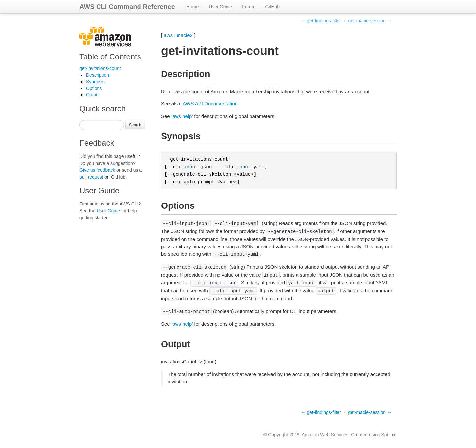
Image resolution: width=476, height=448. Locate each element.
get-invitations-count (100, 68)
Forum (249, 7)
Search (135, 125)
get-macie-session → (370, 21)
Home (193, 7)
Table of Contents (110, 57)
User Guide (220, 7)
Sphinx (388, 435)
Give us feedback (97, 170)
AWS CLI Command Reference (127, 7)
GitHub (273, 7)
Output (93, 95)
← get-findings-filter (321, 21)
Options (94, 88)
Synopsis (95, 82)
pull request (91, 177)
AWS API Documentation (210, 104)
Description (98, 75)
